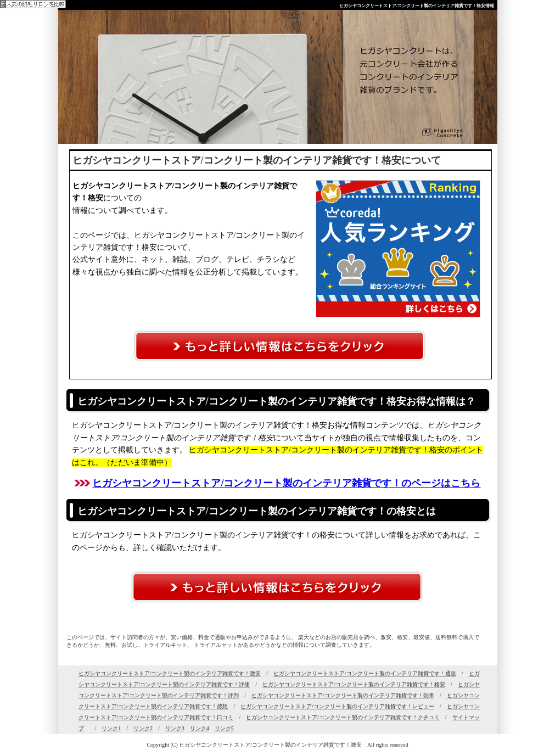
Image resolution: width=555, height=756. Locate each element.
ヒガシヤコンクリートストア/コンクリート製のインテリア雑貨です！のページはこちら (286, 483)
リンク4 (200, 728)
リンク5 (224, 728)
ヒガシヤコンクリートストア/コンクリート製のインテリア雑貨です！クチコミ (343, 717)
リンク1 (111, 728)
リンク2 (143, 728)
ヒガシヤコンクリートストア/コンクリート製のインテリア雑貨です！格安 (354, 684)
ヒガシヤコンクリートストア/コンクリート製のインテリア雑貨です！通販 (365, 673)
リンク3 (175, 728)
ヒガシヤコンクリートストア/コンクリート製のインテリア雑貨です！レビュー (337, 706)
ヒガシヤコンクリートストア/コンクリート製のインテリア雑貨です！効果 (343, 695)
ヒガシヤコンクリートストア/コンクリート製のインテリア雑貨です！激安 (170, 673)
